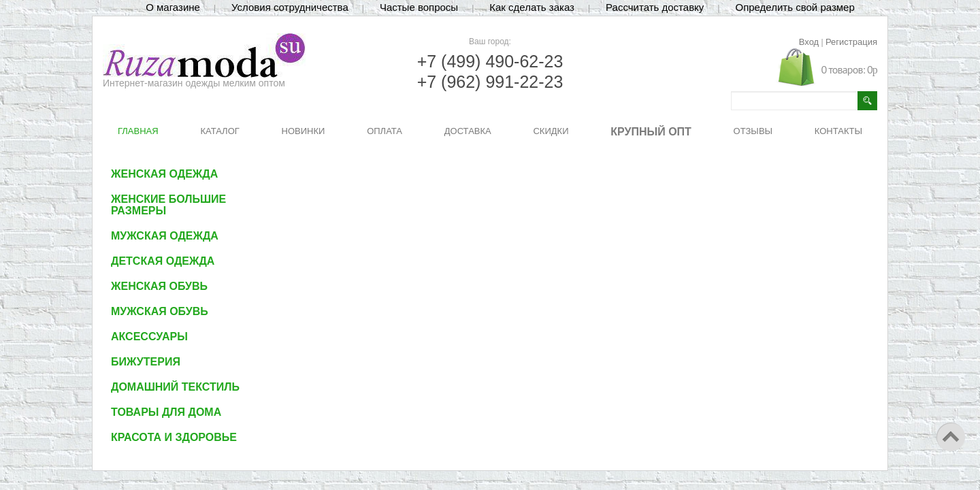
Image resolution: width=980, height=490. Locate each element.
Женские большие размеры (168, 205)
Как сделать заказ (532, 7)
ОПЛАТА (385, 131)
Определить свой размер (795, 7)
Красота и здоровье (174, 437)
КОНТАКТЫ (838, 131)
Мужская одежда (165, 236)
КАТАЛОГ (219, 131)
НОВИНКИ (304, 131)
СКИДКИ (551, 131)
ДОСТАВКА (468, 131)
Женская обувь (159, 286)
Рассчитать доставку (655, 7)
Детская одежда (163, 261)
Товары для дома (166, 412)
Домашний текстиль (175, 387)
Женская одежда (164, 174)
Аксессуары (149, 337)
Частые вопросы (419, 7)
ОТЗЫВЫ (753, 131)
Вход (809, 42)
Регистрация (851, 42)
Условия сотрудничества (290, 7)
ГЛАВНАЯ (138, 131)
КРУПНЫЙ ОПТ (651, 132)
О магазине (173, 7)
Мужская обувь (160, 311)
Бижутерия (146, 362)
